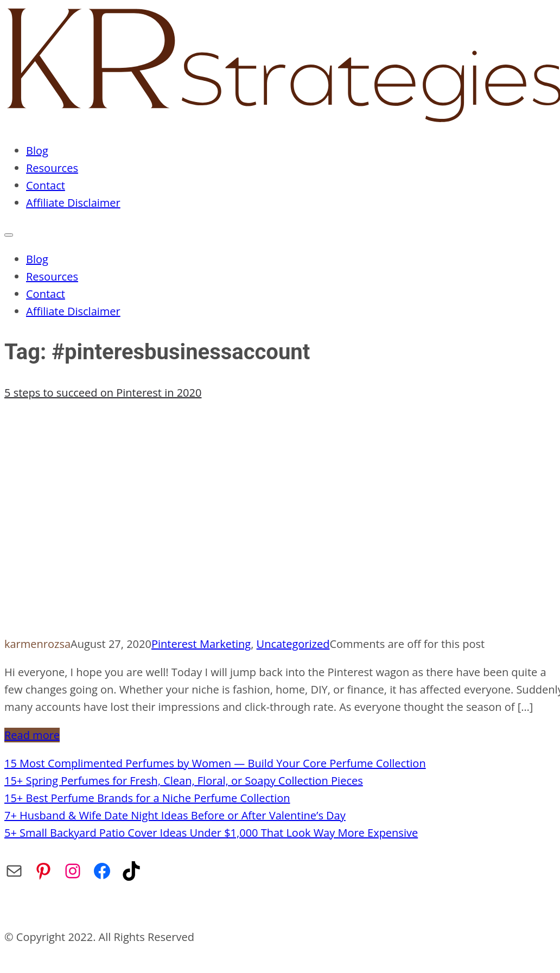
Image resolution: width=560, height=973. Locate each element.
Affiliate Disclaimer (73, 203)
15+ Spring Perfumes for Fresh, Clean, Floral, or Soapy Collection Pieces (184, 781)
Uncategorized (293, 644)
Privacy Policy (231, 909)
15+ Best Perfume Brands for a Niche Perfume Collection (147, 798)
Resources (52, 168)
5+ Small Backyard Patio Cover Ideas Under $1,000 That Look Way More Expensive (211, 833)
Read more (32, 735)
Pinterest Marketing (201, 644)
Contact (46, 185)
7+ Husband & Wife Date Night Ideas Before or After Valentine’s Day (175, 815)
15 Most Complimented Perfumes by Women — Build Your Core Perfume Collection (215, 763)
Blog (37, 151)
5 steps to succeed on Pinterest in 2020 (103, 393)
